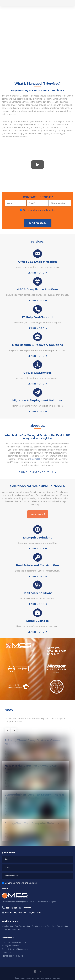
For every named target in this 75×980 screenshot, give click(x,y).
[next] (14, 731)
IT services (35, 459)
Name (10, 203)
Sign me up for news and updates (39, 210)
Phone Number (59, 203)
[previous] (8, 731)
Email (32, 203)
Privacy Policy (56, 978)
